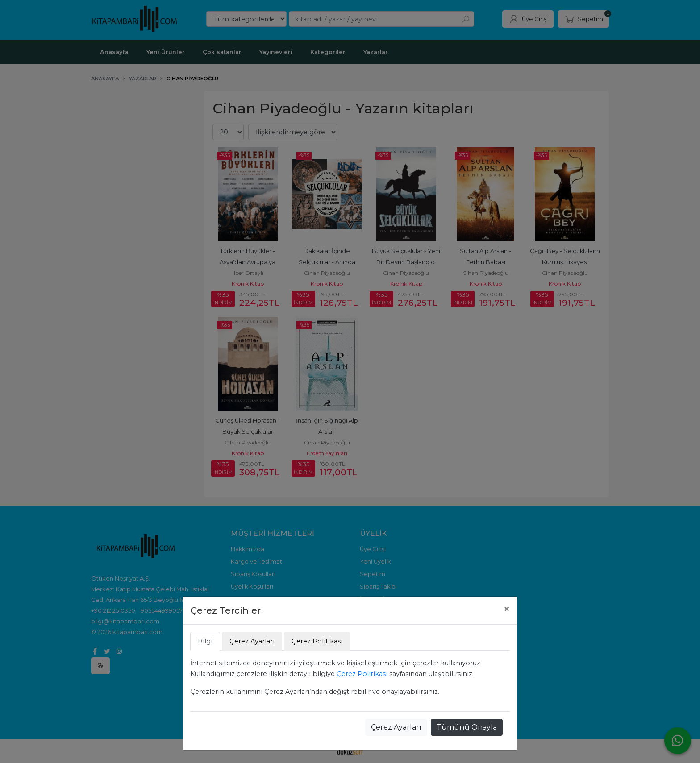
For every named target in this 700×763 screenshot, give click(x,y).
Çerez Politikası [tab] (317, 641)
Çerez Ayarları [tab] (252, 641)
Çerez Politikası (362, 674)
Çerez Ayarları (396, 727)
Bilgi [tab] (205, 641)
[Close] (507, 609)
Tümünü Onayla (467, 727)
